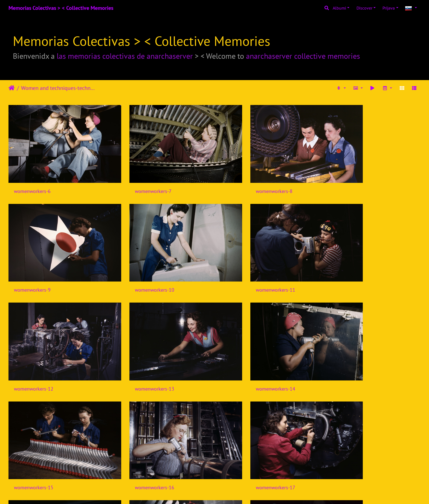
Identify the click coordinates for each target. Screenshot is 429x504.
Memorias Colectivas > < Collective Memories (61, 8)
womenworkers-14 (34, 356)
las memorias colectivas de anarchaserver (125, 56)
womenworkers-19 (139, 444)
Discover (364, 8)
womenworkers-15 (139, 356)
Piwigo (225, 493)
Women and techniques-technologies (59, 88)
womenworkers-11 (139, 268)
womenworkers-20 (244, 444)
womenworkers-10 (34, 268)
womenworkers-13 (349, 268)
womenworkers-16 (244, 356)
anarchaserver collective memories (303, 56)
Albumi (339, 8)
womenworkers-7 (137, 180)
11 (255, 472)
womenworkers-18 (34, 444)
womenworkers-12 (244, 268)
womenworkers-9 (347, 180)
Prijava (389, 8)
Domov (12, 88)
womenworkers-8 (242, 180)
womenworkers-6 (32, 180)
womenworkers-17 (349, 356)
